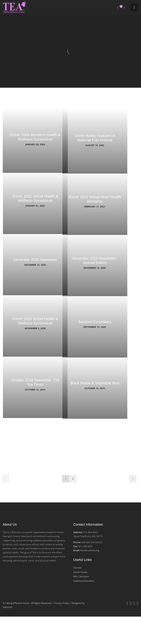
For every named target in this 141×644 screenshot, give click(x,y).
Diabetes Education (84, 581)
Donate (77, 568)
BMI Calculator (81, 576)
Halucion (8, 607)
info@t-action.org (90, 550)
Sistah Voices (80, 572)
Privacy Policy (62, 603)
